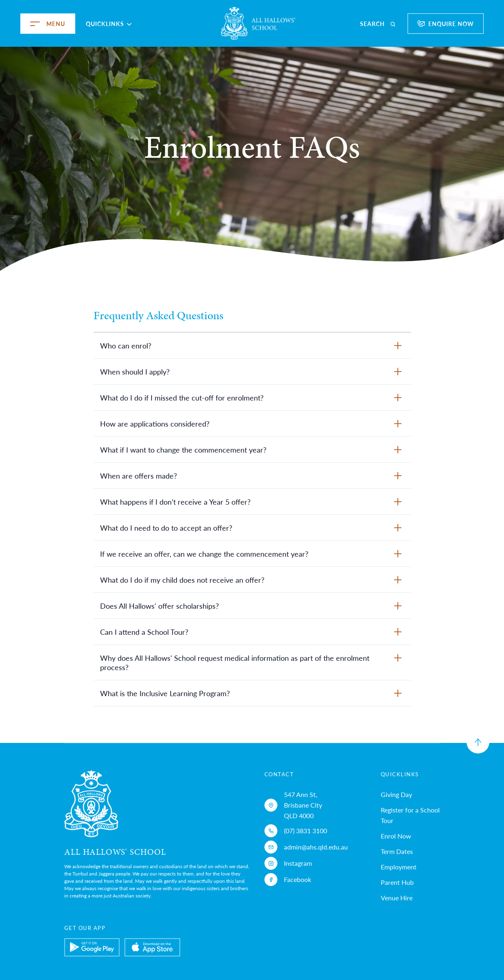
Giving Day (396, 794)
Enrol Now (396, 836)
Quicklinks (109, 24)
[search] (379, 24)
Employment (399, 867)
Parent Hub (397, 882)
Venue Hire (397, 898)
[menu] (25, 24)
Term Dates (397, 851)
